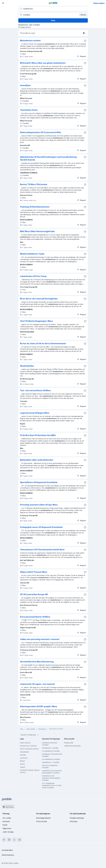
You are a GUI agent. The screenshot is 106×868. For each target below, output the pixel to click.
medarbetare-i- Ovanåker (51, 762)
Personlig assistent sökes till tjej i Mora (39, 505)
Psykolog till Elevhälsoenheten (35, 207)
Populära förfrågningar (30, 735)
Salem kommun (25, 743)
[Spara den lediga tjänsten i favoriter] (85, 41)
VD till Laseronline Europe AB (34, 594)
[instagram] (9, 840)
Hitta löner (74, 821)
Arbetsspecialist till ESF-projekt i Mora (39, 706)
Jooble (16, 863)
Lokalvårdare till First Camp (33, 276)
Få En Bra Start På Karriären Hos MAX (38, 435)
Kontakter (6, 821)
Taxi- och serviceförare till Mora (35, 390)
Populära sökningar (77, 818)
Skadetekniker (27, 366)
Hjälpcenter (7, 828)
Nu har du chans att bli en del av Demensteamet (43, 343)
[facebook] (4, 840)
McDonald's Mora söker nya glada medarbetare (43, 63)
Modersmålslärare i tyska (32, 254)
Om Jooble (7, 818)
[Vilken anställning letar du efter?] (53, 9)
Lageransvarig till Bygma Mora (35, 413)
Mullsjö (22, 761)
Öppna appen (99, 3)
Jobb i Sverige (8, 832)
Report (82, 56)
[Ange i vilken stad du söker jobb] (53, 15)
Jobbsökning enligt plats (72, 746)
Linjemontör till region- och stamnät (37, 684)
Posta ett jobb (42, 821)
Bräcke (22, 764)
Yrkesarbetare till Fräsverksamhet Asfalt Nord (42, 550)
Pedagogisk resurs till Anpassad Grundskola (41, 527)
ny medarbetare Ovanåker (51, 751)
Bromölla (23, 755)
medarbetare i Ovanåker (50, 748)
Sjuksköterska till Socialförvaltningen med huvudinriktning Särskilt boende (48, 158)
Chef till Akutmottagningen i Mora (36, 321)
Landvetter (24, 758)
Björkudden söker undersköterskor (37, 460)
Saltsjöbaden (25, 752)
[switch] (84, 33)
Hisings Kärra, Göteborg (28, 746)
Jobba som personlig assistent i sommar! (40, 639)
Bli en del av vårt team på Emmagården (39, 299)
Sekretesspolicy (8, 855)
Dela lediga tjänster (43, 818)
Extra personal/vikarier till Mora (35, 617)
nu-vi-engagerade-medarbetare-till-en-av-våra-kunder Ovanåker (52, 785)
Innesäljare (25, 85)
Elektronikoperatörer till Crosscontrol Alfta (41, 132)
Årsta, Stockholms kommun (29, 749)
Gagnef (23, 767)
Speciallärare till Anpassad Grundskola (39, 482)
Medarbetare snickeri (30, 41)
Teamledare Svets (29, 110)
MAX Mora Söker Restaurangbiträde (37, 231)
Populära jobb (69, 743)
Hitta (53, 20)
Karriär (5, 825)
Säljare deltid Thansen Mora (34, 572)
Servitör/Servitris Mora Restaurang (37, 662)
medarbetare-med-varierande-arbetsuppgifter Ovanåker (51, 778)
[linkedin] (20, 840)
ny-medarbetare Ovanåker (51, 759)
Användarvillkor (7, 850)
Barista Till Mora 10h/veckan (34, 184)
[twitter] (14, 840)
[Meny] (3, 3)
